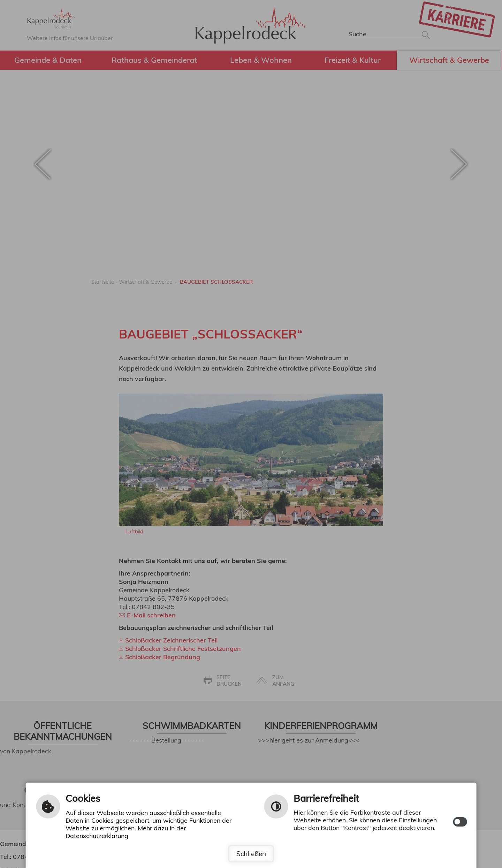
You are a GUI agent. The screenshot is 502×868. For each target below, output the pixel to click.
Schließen (251, 854)
